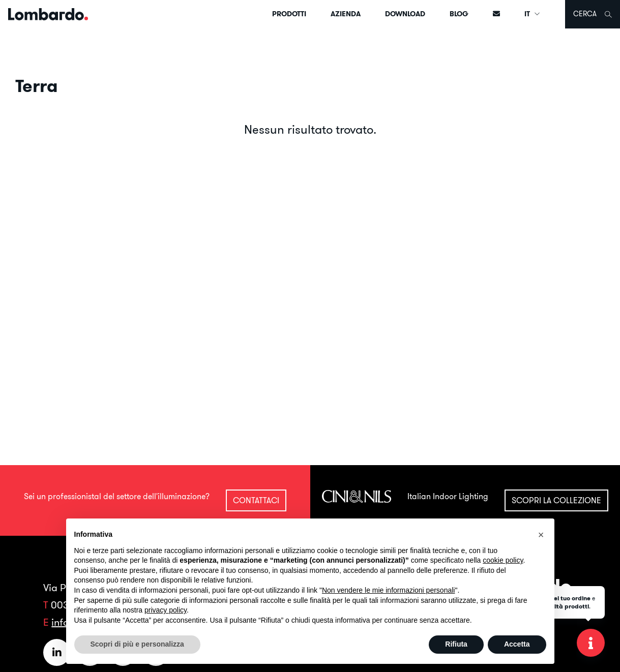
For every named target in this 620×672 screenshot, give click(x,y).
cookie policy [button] (503, 560)
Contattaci (256, 500)
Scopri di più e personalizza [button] (137, 644)
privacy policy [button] (166, 610)
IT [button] (533, 14)
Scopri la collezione (556, 500)
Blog (459, 14)
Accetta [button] (517, 644)
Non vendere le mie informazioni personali (388, 590)
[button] (541, 535)
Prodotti (289, 14)
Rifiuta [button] (456, 644)
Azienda (346, 14)
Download (405, 14)
